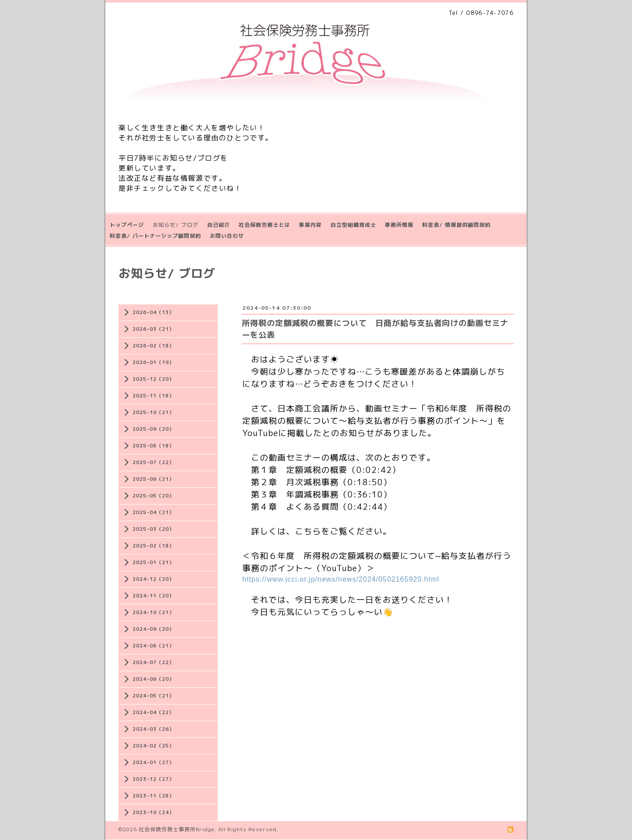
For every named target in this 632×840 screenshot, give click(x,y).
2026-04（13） (153, 312)
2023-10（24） (153, 812)
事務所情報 (399, 225)
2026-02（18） (153, 346)
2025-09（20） (153, 429)
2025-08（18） (153, 446)
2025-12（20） (153, 379)
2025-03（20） (153, 529)
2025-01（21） (153, 562)
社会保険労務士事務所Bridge (177, 829)
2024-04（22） (153, 712)
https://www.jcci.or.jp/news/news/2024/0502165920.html (341, 579)
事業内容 (310, 225)
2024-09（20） (153, 629)
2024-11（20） (153, 596)
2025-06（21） (153, 479)
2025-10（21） (153, 412)
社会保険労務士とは (264, 225)
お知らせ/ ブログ (176, 225)
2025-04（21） (153, 512)
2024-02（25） (153, 746)
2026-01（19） (153, 362)
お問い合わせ (227, 236)
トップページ (127, 225)
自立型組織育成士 (353, 225)
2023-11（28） (153, 796)
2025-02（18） (153, 546)
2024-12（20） (153, 579)
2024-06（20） (153, 679)
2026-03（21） (153, 329)
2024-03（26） (153, 729)
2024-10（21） (153, 612)
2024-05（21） (153, 696)
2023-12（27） (153, 779)
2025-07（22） (153, 462)
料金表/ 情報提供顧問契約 (456, 225)
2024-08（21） (153, 646)
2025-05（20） (153, 496)
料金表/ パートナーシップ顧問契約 (155, 236)
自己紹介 (219, 225)
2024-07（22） (153, 662)
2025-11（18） (153, 396)
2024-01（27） (153, 762)
